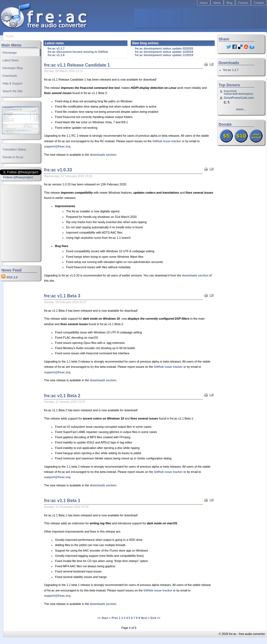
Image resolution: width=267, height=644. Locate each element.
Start (105, 618)
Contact (259, 3)
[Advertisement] (18, 223)
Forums (243, 3)
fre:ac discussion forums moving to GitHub (78, 52)
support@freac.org (57, 146)
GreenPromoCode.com (239, 98)
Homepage (10, 53)
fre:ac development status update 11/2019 (164, 55)
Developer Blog (13, 68)
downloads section (103, 155)
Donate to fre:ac (13, 157)
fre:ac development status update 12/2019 (164, 52)
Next (144, 618)
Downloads (10, 76)
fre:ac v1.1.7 (56, 48)
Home (204, 3)
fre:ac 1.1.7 (231, 70)
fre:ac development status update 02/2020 (164, 48)
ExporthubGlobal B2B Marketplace (239, 92)
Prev (115, 618)
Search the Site (13, 91)
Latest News (11, 60)
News (217, 3)
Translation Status (14, 149)
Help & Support (12, 83)
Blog (229, 3)
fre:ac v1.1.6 (56, 55)
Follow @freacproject (18, 177)
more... (241, 109)
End (153, 618)
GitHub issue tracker (167, 141)
